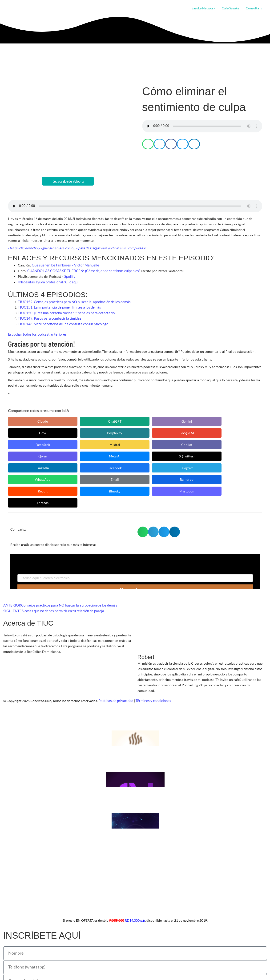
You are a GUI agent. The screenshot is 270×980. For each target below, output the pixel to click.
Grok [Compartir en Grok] (163, 420)
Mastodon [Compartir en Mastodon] (29, 467)
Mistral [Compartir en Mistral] (119, 431)
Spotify (69, 276)
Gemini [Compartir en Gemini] (119, 420)
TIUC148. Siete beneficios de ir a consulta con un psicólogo (61, 323)
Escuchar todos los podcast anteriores (36, 333)
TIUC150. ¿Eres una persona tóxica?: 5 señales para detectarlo (63, 312)
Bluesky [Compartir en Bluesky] (208, 455)
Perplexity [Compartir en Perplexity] (208, 420)
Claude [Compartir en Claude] (29, 420)
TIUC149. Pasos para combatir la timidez (48, 317)
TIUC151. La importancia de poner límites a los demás (57, 306)
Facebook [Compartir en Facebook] (163, 443)
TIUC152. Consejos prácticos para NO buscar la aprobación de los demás (71, 301)
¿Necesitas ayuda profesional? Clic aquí (47, 281)
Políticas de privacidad (115, 665)
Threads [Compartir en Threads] (74, 467)
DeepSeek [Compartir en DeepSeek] (74, 431)
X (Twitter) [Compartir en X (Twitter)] (74, 443)
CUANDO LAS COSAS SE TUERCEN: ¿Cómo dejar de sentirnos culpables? (81, 270)
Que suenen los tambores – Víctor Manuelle (64, 265)
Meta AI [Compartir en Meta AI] (29, 443)
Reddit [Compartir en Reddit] (163, 455)
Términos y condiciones (151, 665)
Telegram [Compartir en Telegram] (208, 443)
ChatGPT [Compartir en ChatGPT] (74, 420)
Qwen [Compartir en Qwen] (208, 431)
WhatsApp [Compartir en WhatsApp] (29, 455)
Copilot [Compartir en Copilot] (163, 431)
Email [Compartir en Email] (74, 455)
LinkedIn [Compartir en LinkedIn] (119, 443)
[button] (260, 8)
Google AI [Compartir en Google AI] (29, 431)
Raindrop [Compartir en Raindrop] (119, 455)
